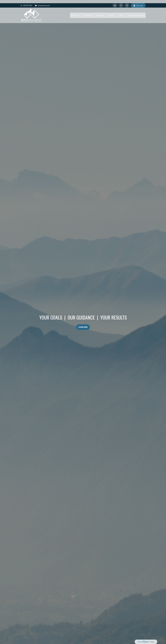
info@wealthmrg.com (42, 2)
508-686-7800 (26, 2)
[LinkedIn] (115, 2)
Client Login (138, 2)
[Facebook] (121, 2)
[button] (75, 12)
